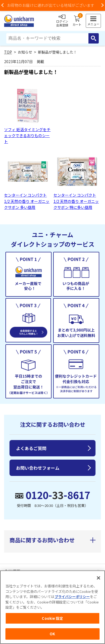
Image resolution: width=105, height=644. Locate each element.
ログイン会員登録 (62, 21)
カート (77, 21)
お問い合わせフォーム (38, 468)
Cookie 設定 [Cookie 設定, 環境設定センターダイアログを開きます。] (52, 618)
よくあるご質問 (31, 448)
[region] (52, 607)
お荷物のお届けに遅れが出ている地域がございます (53, 5)
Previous (3, 5)
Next (102, 5)
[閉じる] (98, 578)
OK (52, 634)
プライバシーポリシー (72, 597)
